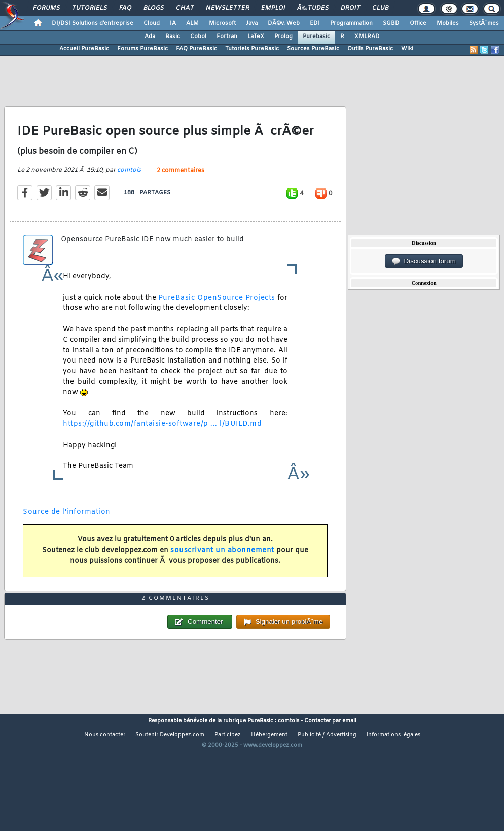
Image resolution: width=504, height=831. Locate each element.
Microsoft (222, 23)
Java (252, 23)
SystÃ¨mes (484, 23)
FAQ (125, 8)
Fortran (227, 37)
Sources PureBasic (313, 49)
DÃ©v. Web (284, 23)
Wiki (407, 49)
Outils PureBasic (370, 49)
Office (418, 23)
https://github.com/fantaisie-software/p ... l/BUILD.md (162, 440)
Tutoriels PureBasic (252, 49)
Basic (173, 37)
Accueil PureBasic (84, 49)
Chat (185, 8)
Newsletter (227, 8)
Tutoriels (89, 8)
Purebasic (316, 37)
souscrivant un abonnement (222, 567)
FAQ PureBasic (196, 49)
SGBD (391, 23)
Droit (350, 8)
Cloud (152, 23)
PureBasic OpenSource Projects (217, 314)
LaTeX (256, 37)
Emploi (273, 8)
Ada (150, 37)
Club (380, 8)
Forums (46, 8)
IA (173, 23)
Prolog (283, 37)
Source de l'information (67, 528)
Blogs (154, 8)
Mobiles (448, 23)
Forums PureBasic (142, 49)
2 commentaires (181, 187)
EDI (315, 23)
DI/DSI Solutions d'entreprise (93, 23)
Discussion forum (424, 261)
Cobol (198, 37)
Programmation (351, 23)
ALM (192, 23)
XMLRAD (367, 37)
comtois (129, 187)
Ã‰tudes (313, 8)
